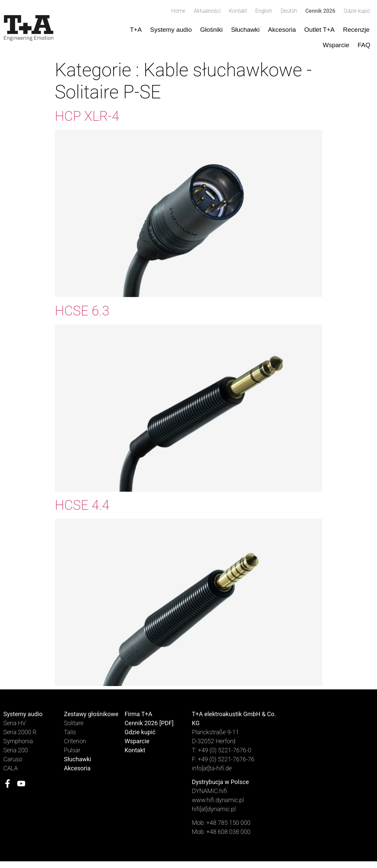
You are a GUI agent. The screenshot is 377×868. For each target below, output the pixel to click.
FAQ (364, 45)
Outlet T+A (319, 30)
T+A (136, 30)
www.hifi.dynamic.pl (218, 800)
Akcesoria (282, 30)
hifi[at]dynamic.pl (214, 809)
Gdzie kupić (357, 11)
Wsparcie (336, 45)
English (264, 11)
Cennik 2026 (321, 11)
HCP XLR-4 (87, 116)
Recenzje (356, 30)
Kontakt (238, 11)
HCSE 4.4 (82, 505)
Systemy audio (171, 30)
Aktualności (207, 11)
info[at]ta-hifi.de (212, 768)
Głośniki (212, 30)
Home (178, 11)
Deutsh (289, 11)
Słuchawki (245, 30)
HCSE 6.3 (82, 311)
